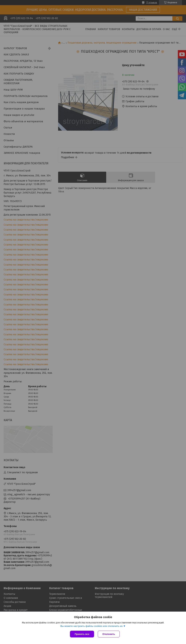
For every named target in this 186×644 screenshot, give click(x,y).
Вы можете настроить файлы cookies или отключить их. (92, 626)
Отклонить (109, 634)
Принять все (82, 634)
